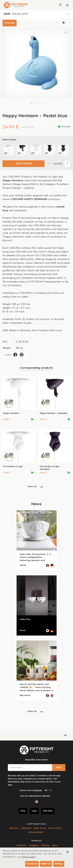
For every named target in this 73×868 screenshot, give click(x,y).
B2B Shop (48, 811)
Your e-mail (16, 768)
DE (46, 791)
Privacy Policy (55, 828)
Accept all (32, 864)
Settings (59, 864)
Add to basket (23, 164)
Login (34, 811)
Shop (23, 811)
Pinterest (45, 846)
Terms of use (40, 828)
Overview (10, 23)
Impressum (26, 828)
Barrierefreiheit (36, 832)
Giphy (55, 846)
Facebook (22, 846)
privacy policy (29, 857)
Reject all (46, 864)
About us (14, 828)
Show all (32, 487)
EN (50, 791)
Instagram (34, 846)
